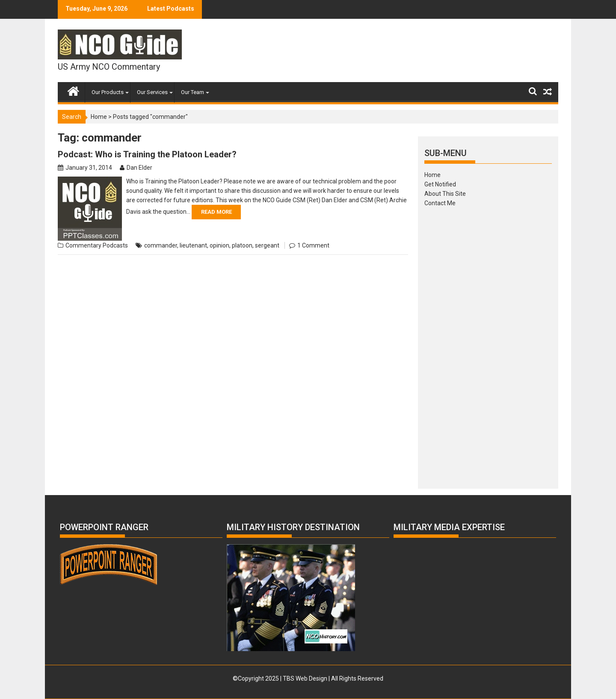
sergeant (267, 245)
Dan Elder (139, 168)
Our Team (192, 92)
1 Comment (313, 245)
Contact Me (440, 203)
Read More (216, 212)
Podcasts (115, 245)
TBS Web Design (305, 678)
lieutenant (193, 245)
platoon (242, 245)
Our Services (152, 92)
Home (99, 117)
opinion (219, 245)
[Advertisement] (488, 345)
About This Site (445, 194)
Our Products (108, 92)
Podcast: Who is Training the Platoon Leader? (147, 154)
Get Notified (440, 184)
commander (161, 245)
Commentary (83, 245)
